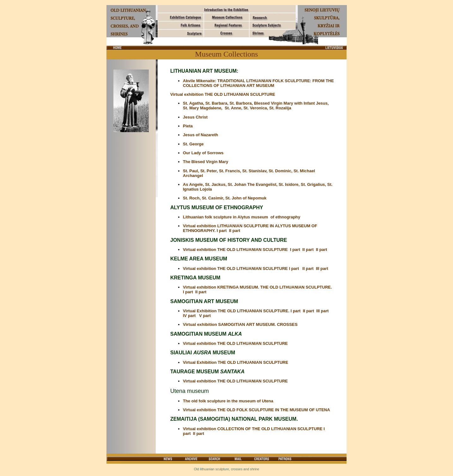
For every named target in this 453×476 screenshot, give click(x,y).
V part (205, 316)
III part (323, 269)
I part (296, 250)
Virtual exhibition (200, 381)
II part (235, 231)
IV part (190, 316)
